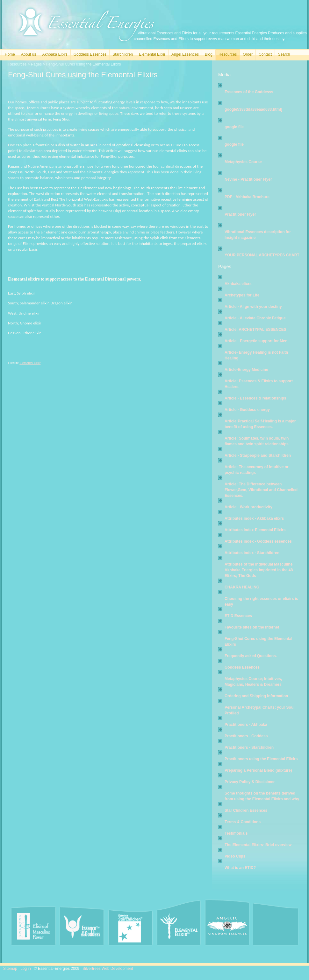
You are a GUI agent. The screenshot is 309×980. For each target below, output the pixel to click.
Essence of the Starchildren (130, 927)
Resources (228, 54)
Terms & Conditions (243, 822)
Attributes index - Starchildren (252, 553)
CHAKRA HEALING (242, 587)
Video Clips (235, 856)
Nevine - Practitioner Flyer (248, 179)
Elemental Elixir (152, 54)
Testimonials (236, 833)
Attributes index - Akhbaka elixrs (254, 518)
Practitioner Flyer (240, 214)
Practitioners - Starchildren (249, 747)
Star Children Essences (246, 810)
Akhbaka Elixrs (55, 54)
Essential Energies (87, 25)
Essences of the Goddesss (249, 92)
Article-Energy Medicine (246, 370)
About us (29, 54)
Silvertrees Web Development (108, 969)
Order (248, 54)
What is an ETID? (240, 868)
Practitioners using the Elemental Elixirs (261, 759)
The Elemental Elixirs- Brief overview (258, 845)
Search (284, 54)
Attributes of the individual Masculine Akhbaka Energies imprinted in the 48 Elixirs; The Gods (259, 570)
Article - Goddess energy (247, 410)
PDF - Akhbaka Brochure (247, 197)
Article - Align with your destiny (253, 307)
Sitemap (10, 969)
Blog (209, 54)
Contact (265, 54)
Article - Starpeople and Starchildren (258, 455)
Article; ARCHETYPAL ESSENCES (255, 330)
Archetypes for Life (242, 295)
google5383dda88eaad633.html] (253, 109)
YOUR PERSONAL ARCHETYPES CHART (262, 255)
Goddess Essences (90, 54)
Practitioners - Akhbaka (246, 725)
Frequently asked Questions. (251, 656)
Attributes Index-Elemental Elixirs (255, 530)
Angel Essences (185, 54)
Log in (26, 969)
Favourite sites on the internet (252, 627)
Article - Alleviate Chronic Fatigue (255, 318)
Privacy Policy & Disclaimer (250, 782)
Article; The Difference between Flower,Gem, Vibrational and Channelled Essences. (261, 490)
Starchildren (123, 54)
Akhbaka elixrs (238, 284)
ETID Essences (238, 616)
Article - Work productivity (248, 507)
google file (234, 127)
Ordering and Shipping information (256, 696)
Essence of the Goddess (82, 926)
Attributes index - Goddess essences (258, 541)
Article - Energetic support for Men (256, 341)
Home (10, 54)
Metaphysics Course (243, 162)
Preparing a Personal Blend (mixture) (258, 770)
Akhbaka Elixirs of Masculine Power (33, 926)
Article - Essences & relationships (255, 398)
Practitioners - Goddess (246, 736)
